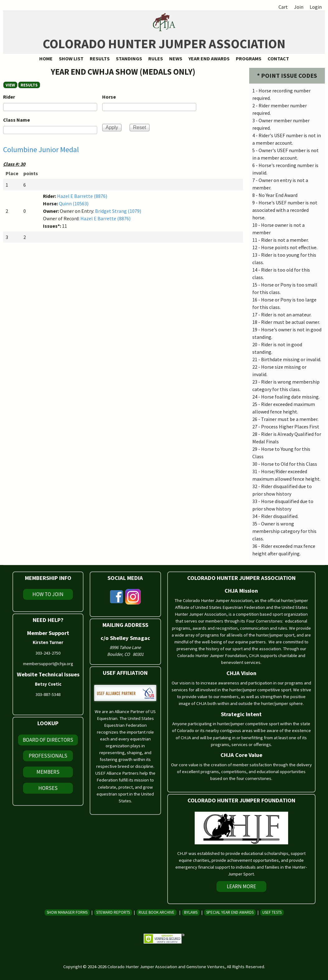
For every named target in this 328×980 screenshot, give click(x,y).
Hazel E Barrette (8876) (82, 196)
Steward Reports (113, 912)
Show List (71, 58)
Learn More (241, 886)
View (10, 85)
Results (100, 58)
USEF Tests (272, 912)
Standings (129, 58)
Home (46, 58)
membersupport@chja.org (48, 664)
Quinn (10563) (74, 203)
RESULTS (30, 85)
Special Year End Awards (230, 912)
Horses (48, 788)
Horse (109, 97)
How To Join (48, 594)
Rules (156, 58)
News (176, 58)
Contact (278, 58)
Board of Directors (48, 740)
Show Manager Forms (67, 912)
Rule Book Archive (157, 912)
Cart (283, 7)
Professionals (48, 756)
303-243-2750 (48, 653)
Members (48, 772)
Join (299, 7)
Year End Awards (209, 58)
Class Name (17, 120)
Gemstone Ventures (205, 967)
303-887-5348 (48, 694)
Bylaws (191, 912)
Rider (9, 97)
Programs (249, 58)
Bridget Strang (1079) (118, 211)
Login (316, 7)
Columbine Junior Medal (41, 149)
